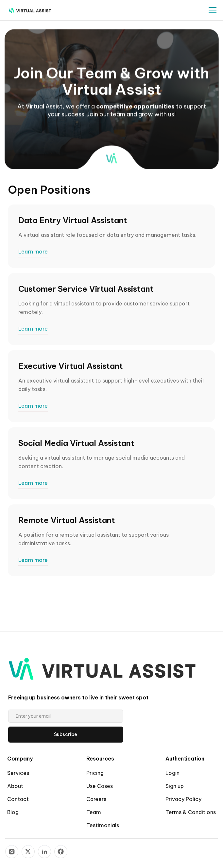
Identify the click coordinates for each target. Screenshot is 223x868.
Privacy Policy (183, 799)
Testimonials (103, 825)
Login (172, 773)
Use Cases (100, 786)
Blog (13, 812)
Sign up (175, 786)
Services (18, 773)
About (15, 786)
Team (94, 812)
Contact (18, 799)
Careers (96, 799)
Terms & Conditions (191, 812)
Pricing (95, 773)
